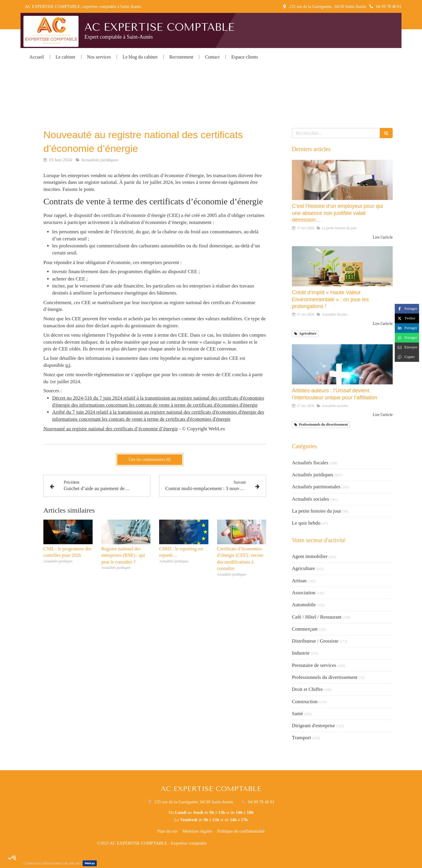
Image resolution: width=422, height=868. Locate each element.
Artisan (299, 581)
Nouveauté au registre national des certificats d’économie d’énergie (111, 429)
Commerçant (305, 629)
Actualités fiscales (310, 463)
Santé (297, 714)
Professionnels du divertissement (325, 677)
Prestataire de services (314, 665)
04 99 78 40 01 (261, 802)
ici (68, 365)
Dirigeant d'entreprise (313, 726)
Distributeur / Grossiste (315, 641)
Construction (305, 702)
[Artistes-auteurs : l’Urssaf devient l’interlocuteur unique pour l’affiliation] (342, 364)
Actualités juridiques (313, 475)
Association (304, 593)
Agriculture (303, 568)
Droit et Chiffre (307, 689)
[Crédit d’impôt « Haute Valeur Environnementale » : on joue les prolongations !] (342, 266)
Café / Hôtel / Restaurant (317, 617)
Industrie (301, 653)
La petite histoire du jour (316, 511)
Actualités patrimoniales (316, 487)
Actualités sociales (310, 499)
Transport (302, 738)
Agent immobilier (310, 556)
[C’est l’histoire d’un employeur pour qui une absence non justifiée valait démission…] (342, 180)
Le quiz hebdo (306, 523)
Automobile (304, 605)
